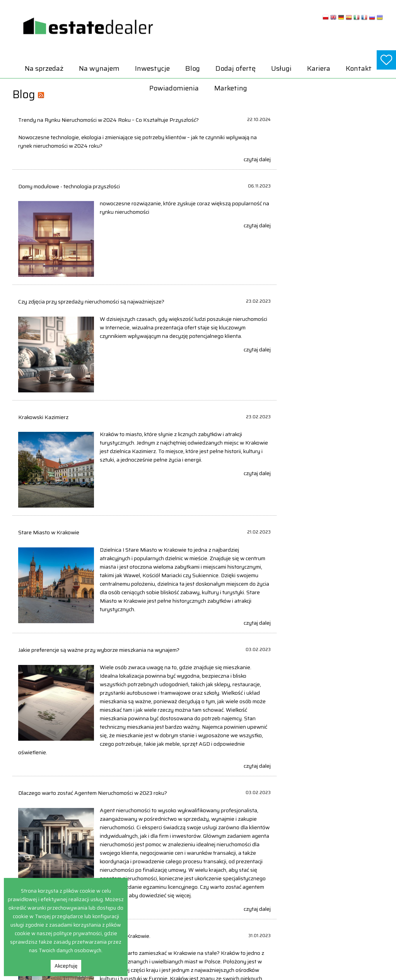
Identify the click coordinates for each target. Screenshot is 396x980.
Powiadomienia (174, 88)
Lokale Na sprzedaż (255, 899)
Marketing (231, 88)
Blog (193, 68)
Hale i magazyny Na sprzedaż (267, 874)
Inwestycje (152, 68)
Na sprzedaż (44, 68)
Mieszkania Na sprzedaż (262, 908)
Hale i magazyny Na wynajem (341, 866)
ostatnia (251, 771)
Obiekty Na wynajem (331, 891)
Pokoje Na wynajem (330, 899)
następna (214, 771)
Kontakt (359, 68)
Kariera (319, 68)
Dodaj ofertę (236, 68)
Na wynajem (99, 68)
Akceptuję (66, 966)
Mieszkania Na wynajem (336, 882)
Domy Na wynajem (329, 857)
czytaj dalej (173, 165)
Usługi (281, 68)
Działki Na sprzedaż (256, 866)
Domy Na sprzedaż (255, 857)
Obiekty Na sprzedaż (257, 916)
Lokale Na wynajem (330, 874)
